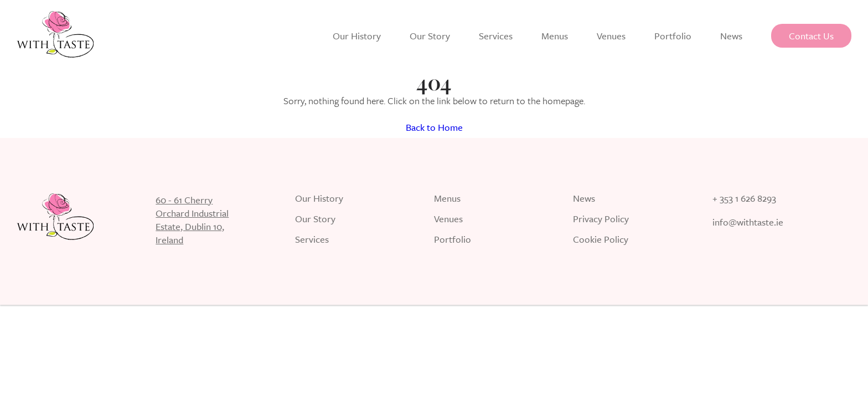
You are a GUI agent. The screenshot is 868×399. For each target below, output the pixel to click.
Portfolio (673, 36)
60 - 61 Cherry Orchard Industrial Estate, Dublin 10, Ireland (192, 220)
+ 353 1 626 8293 (744, 199)
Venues (611, 36)
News (731, 36)
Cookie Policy (601, 240)
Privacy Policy (601, 220)
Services (496, 36)
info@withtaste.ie (748, 223)
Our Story (430, 36)
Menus (555, 36)
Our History (357, 36)
